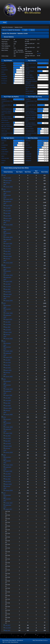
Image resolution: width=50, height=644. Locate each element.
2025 (4, 189)
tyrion (3, 72)
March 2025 (8, 219)
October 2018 (9, 465)
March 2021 (8, 370)
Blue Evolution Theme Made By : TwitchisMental (13, 640)
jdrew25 (4, 65)
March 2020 (8, 408)
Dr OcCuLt (4, 81)
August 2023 (9, 282)
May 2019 (8, 441)
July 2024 (8, 246)
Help (34, 640)
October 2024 (9, 237)
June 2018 (8, 476)
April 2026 (8, 178)
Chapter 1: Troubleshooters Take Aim (7, 101)
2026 (4, 175)
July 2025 (8, 208)
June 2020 (8, 401)
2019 (4, 417)
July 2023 (8, 284)
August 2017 (9, 509)
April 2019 (8, 444)
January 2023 (9, 301)
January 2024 (9, 263)
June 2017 (8, 628)
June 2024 (8, 249)
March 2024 (8, 257)
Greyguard (4, 79)
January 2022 (9, 339)
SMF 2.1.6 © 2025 (6, 642)
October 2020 (9, 389)
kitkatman (4, 68)
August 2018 (9, 471)
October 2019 (9, 427)
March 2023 (8, 294)
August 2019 (9, 433)
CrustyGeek (5, 70)
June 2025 (8, 211)
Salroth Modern (30, 91)
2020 (4, 379)
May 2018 (8, 479)
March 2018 (8, 484)
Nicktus (39, 53)
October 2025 (9, 199)
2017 (4, 493)
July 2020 (8, 398)
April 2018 (8, 482)
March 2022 (8, 332)
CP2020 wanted (6, 129)
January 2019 (9, 452)
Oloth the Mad (5, 158)
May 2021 (8, 365)
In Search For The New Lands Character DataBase (31, 81)
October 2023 (9, 275)
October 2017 (9, 503)
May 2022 (8, 327)
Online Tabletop (30, 77)
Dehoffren (4, 83)
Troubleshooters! (30, 131)
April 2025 (8, 216)
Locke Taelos (5, 152)
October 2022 (9, 313)
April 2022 (8, 330)
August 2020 (9, 395)
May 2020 (8, 403)
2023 (4, 265)
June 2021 (8, 363)
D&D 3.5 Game (5, 123)
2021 (4, 341)
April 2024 (8, 254)
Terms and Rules (39, 640)
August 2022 (9, 319)
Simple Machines (15, 642)
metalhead (28, 156)
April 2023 (8, 292)
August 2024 (9, 244)
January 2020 (9, 415)
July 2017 (8, 625)
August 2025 (9, 206)
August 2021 (9, 357)
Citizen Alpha (29, 75)
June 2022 (8, 325)
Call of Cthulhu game (7, 109)
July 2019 (8, 436)
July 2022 (8, 322)
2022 (4, 303)
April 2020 (8, 406)
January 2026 (9, 187)
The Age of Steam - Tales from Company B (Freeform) (7, 119)
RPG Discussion (30, 85)
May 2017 (8, 630)
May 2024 (8, 251)
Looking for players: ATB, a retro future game (7, 113)
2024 (4, 227)
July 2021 (8, 360)
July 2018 (8, 474)
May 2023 (8, 289)
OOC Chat (4, 131)
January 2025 (9, 225)
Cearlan (4, 161)
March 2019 (8, 446)
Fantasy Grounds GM (31, 115)
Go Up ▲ (46, 640)
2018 (4, 455)
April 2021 (8, 368)
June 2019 (8, 438)
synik (3, 63)
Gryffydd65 (4, 76)
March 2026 (8, 181)
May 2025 (8, 213)
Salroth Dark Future (31, 93)
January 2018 (9, 490)
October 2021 (9, 351)
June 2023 (8, 287)
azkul (3, 156)
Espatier (4, 74)
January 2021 (9, 377)
